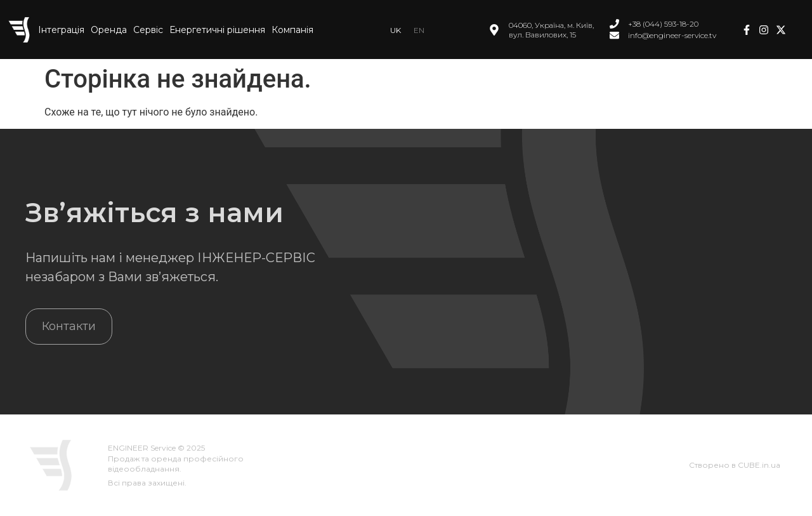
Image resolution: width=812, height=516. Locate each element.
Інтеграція (61, 30)
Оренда (109, 30)
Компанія (292, 30)
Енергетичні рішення (217, 30)
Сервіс (148, 30)
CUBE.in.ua (759, 465)
